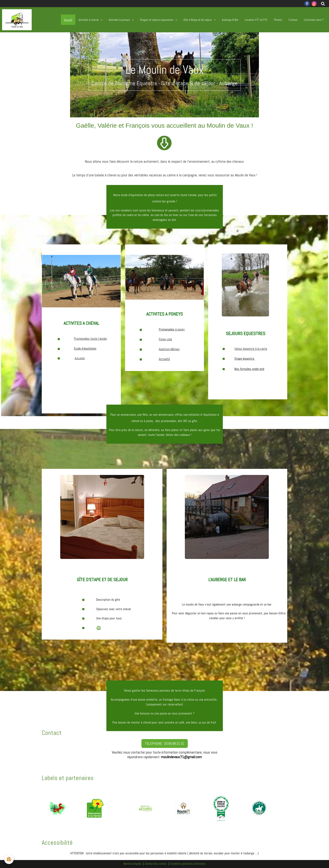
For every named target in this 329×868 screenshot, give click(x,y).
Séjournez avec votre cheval (113, 609)
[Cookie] (9, 859)
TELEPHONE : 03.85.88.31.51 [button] (165, 743)
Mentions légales (133, 864)
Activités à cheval (89, 20)
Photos (278, 20)
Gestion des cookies (156, 864)
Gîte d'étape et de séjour (198, 20)
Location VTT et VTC (256, 20)
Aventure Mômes (169, 349)
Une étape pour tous (109, 618)
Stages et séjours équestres (157, 20)
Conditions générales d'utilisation (188, 864)
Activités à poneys (120, 20)
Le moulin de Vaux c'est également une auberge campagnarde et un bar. (227, 604)
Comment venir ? (314, 20)
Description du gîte (108, 600)
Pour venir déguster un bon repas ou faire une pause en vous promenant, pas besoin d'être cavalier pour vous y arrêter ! (227, 616)
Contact (293, 20)
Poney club (165, 339)
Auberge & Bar (230, 20)
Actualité (80, 358)
